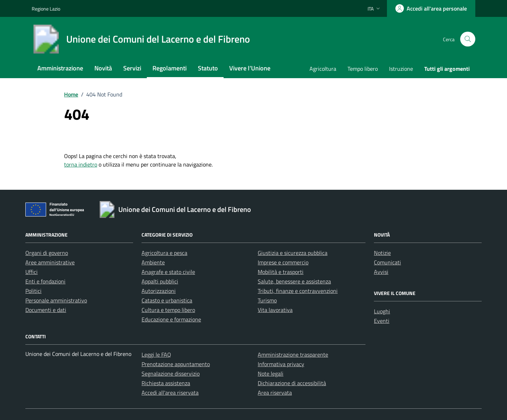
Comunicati (387, 262)
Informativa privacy (281, 364)
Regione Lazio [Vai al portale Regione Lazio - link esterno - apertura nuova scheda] (46, 9)
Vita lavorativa (275, 310)
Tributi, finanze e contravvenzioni (298, 291)
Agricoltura (323, 69)
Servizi (132, 68)
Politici (33, 291)
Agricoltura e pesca (164, 253)
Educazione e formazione (171, 319)
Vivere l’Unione (250, 68)
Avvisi (381, 272)
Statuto (208, 68)
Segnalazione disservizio (171, 374)
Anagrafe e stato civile (168, 272)
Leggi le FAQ (156, 355)
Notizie (382, 253)
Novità (103, 68)
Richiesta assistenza (166, 383)
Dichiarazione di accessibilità (292, 383)
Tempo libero (363, 69)
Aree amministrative (50, 262)
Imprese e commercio (283, 262)
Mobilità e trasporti (281, 272)
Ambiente (153, 262)
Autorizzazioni (159, 291)
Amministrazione (60, 68)
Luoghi (382, 311)
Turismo (267, 300)
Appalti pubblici (160, 281)
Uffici (32, 272)
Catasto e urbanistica (167, 300)
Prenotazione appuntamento (176, 364)
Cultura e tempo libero (168, 310)
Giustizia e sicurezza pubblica (293, 253)
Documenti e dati (46, 310)
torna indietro (81, 164)
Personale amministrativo (56, 300)
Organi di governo (47, 253)
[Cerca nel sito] (468, 39)
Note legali (271, 374)
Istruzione (401, 69)
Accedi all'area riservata (170, 393)
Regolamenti (170, 68)
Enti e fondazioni (45, 281)
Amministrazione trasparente (293, 355)
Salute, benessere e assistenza (294, 281)
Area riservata (275, 393)
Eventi (382, 321)
